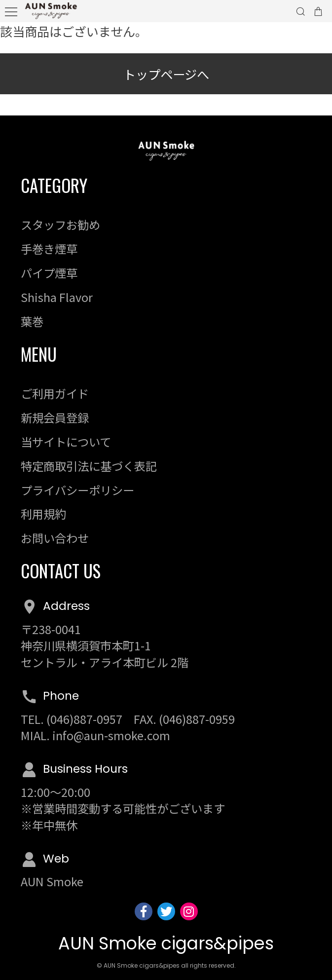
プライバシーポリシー (77, 490)
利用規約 (43, 514)
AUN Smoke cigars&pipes (166, 943)
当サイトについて (66, 442)
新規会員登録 (55, 417)
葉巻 (32, 321)
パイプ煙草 (49, 273)
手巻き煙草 (49, 249)
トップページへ (166, 74)
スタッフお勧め (60, 225)
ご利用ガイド (55, 393)
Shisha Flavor (57, 297)
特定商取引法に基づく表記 (89, 466)
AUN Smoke (52, 881)
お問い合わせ (55, 538)
